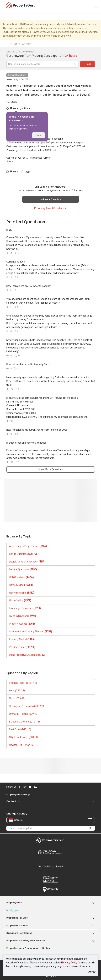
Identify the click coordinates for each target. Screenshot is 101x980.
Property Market (22, 639)
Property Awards (51, 852)
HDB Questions (22, 577)
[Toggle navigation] (96, 6)
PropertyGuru (14, 903)
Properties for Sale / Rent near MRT (26, 941)
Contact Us (13, 801)
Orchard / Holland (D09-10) (24, 714)
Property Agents (22, 624)
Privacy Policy (70, 963)
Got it (39, 135)
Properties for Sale (17, 918)
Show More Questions (51, 469)
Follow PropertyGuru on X (40, 787)
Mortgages (13, 910)
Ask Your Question (51, 200)
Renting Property (22, 647)
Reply (25, 172)
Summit (51, 866)
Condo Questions (23, 554)
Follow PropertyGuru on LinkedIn (35, 787)
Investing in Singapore (25, 608)
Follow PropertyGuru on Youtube (30, 787)
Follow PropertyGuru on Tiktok (44, 787)
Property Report (51, 879)
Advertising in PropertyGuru (28, 546)
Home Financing (22, 593)
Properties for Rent (17, 925)
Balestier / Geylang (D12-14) (24, 722)
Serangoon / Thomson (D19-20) (26, 706)
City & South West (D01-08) (24, 737)
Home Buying (21, 585)
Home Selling (20, 600)
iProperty (51, 889)
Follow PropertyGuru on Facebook (19, 787)
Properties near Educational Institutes (28, 948)
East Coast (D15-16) (20, 729)
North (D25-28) (17, 698)
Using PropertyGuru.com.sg (27, 655)
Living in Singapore (22, 616)
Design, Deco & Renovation (27, 562)
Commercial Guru (51, 840)
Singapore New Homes (19, 933)
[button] (92, 794)
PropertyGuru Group (18, 794)
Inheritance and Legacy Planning (31, 632)
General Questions (17, 75)
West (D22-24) (17, 691)
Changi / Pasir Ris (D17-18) (24, 683)
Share (25, 108)
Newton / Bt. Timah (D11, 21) (25, 745)
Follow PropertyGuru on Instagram (25, 787)
